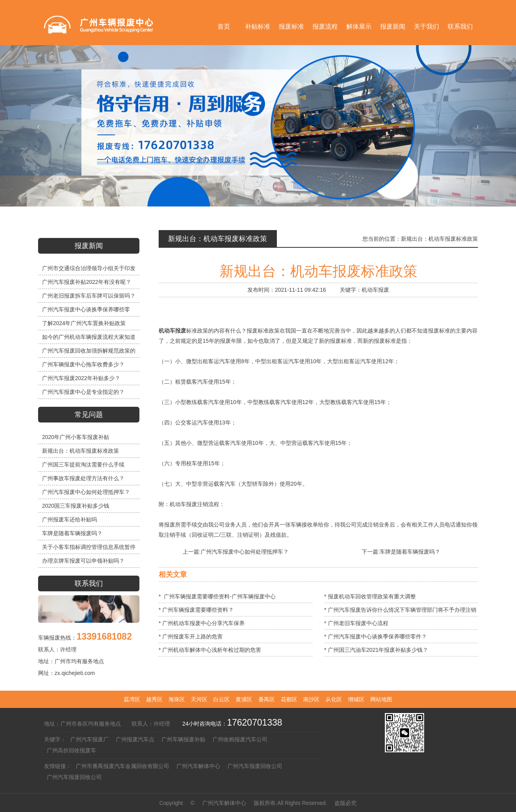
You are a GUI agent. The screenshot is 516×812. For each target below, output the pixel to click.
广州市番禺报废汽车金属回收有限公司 (123, 766)
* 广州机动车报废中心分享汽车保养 (202, 623)
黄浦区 (244, 699)
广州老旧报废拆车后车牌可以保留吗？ (89, 296)
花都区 (289, 699)
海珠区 (177, 699)
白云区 (221, 699)
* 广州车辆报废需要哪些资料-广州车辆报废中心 (217, 596)
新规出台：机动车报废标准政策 (81, 451)
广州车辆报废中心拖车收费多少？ (83, 364)
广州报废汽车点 (135, 739)
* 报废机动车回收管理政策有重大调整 (370, 596)
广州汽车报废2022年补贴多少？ (81, 378)
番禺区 (267, 699)
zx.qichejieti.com (75, 673)
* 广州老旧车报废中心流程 (356, 623)
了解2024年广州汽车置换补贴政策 (84, 323)
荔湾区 (132, 699)
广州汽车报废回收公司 (255, 766)
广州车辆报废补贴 (183, 739)
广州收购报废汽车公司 (240, 739)
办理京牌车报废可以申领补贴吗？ (83, 561)
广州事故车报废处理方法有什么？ (83, 478)
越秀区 (154, 699)
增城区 (356, 699)
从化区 (334, 699)
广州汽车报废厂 (90, 739)
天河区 (199, 699)
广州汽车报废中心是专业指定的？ (83, 392)
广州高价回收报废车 (71, 750)
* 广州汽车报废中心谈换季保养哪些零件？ (376, 636)
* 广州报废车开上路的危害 (191, 636)
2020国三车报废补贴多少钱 (76, 506)
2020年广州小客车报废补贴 (76, 437)
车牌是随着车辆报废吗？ (72, 533)
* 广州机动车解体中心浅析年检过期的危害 (210, 650)
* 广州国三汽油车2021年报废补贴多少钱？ (376, 650)
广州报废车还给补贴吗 (70, 519)
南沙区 (311, 699)
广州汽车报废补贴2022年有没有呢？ (87, 282)
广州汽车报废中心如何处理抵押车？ (86, 492)
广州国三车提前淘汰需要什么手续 (83, 465)
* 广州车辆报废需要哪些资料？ (196, 610)
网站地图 (381, 699)
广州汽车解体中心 (198, 766)
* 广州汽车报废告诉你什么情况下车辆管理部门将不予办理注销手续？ (400, 612)
